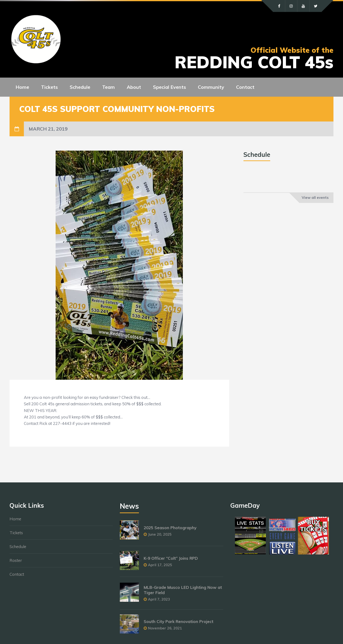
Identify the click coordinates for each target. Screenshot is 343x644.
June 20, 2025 (160, 534)
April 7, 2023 (159, 599)
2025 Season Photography (170, 528)
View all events (315, 198)
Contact (17, 574)
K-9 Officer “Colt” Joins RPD (171, 558)
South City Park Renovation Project (179, 621)
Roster (16, 560)
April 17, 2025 (160, 565)
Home (15, 519)
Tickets (16, 533)
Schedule (18, 546)
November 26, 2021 (165, 628)
